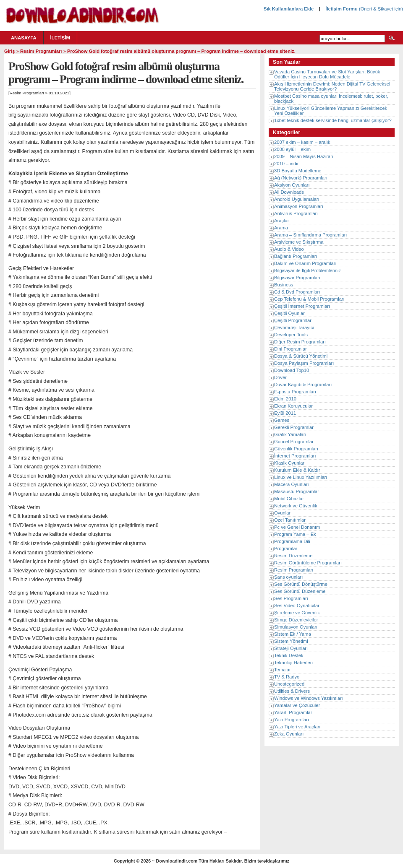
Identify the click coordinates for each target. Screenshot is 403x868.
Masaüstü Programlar (297, 491)
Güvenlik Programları (296, 449)
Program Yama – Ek (295, 534)
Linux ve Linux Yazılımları (301, 477)
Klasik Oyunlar (289, 463)
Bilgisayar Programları (297, 278)
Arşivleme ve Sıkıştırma (299, 242)
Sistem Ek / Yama (293, 634)
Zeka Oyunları (289, 734)
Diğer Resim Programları (300, 342)
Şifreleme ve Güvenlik (297, 613)
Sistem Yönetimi (291, 641)
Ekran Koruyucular (293, 406)
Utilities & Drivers (292, 691)
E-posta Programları (295, 392)
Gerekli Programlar (294, 427)
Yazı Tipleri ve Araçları (297, 727)
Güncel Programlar (294, 442)
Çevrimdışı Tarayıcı (294, 327)
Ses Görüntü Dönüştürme (301, 584)
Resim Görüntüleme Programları (308, 563)
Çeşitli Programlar (293, 320)
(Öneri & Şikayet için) (380, 9)
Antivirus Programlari (296, 213)
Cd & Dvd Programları (297, 292)
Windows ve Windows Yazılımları (309, 698)
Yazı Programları (292, 720)
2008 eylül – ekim (292, 149)
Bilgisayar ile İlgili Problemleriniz (307, 270)
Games (282, 420)
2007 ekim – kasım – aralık (302, 142)
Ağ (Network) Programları (301, 178)
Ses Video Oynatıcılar (297, 606)
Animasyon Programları (299, 206)
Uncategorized (289, 684)
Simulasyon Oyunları (296, 627)
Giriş (10, 51)
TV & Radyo (287, 677)
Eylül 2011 (285, 413)
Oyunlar (282, 513)
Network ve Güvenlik (296, 506)
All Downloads (289, 192)
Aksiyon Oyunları (292, 185)
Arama (281, 228)
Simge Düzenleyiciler (296, 620)
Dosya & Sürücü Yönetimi (301, 356)
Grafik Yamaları (290, 434)
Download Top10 (292, 370)
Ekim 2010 (285, 399)
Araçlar (281, 221)
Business (284, 285)
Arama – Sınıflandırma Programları (310, 235)
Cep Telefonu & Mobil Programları (309, 299)
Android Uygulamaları (297, 199)
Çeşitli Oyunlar (289, 313)
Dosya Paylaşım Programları (304, 363)
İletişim (60, 38)
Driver (280, 377)
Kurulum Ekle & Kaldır (297, 470)
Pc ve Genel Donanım (297, 527)
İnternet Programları (295, 456)
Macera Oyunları (292, 484)
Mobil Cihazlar (289, 499)
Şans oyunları (288, 577)
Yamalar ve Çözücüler (297, 705)
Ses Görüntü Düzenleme (300, 591)
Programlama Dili (292, 541)
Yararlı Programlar (293, 712)
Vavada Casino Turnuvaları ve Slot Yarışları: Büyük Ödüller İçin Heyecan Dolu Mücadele (327, 74)
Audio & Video (289, 249)
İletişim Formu (341, 9)
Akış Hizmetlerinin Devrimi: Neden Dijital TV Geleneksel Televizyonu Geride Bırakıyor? (332, 86)
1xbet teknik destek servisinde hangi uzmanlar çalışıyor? (333, 120)
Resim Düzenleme (293, 556)
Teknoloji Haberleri (293, 663)
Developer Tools (291, 335)
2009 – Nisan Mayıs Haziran (304, 156)
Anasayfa (24, 38)
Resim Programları (41, 51)
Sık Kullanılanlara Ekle (289, 9)
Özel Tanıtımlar (290, 520)
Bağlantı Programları (296, 256)
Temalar (283, 670)
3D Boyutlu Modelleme (298, 171)
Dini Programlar (290, 349)
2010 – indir (286, 164)
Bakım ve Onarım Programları (305, 263)
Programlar (286, 548)
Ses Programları (291, 598)
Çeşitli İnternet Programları (302, 306)
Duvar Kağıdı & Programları (303, 385)
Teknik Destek (289, 655)
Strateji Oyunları (291, 648)
